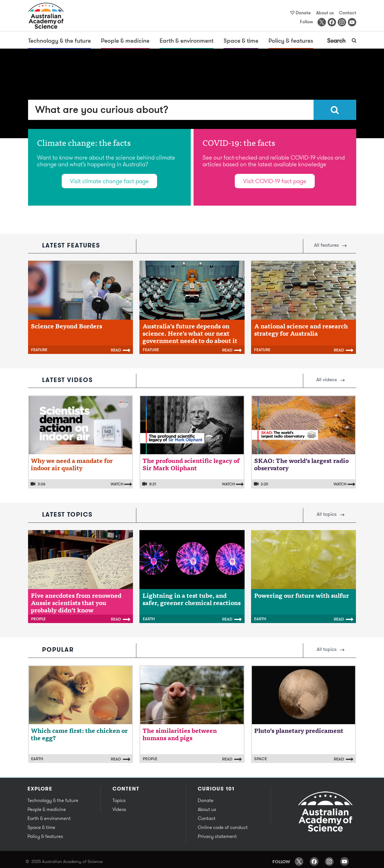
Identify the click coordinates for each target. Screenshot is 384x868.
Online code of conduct (223, 827)
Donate (303, 13)
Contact (348, 13)
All (330, 245)
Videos (119, 809)
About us (325, 13)
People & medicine (125, 40)
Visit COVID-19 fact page (275, 181)
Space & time (241, 40)
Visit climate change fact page (109, 181)
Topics (119, 800)
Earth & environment (187, 40)
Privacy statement (217, 836)
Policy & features (291, 40)
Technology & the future (59, 40)
